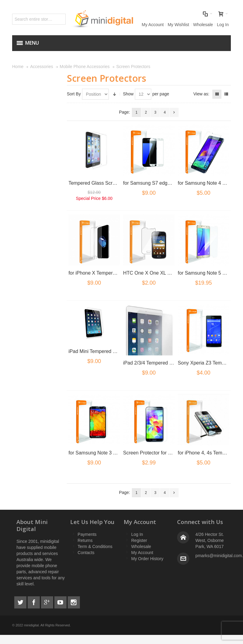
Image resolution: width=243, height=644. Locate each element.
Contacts (86, 553)
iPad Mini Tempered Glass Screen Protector (116, 351)
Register (139, 540)
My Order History (147, 559)
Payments (87, 534)
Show (128, 94)
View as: (201, 94)
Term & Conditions (95, 546)
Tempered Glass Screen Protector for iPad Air (118, 183)
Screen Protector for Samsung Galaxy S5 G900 (174, 453)
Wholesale (203, 25)
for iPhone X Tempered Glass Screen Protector (119, 273)
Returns (85, 540)
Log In (223, 25)
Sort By (74, 94)
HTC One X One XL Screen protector (163, 273)
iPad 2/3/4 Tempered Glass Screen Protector (171, 363)
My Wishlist (178, 25)
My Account (153, 25)
